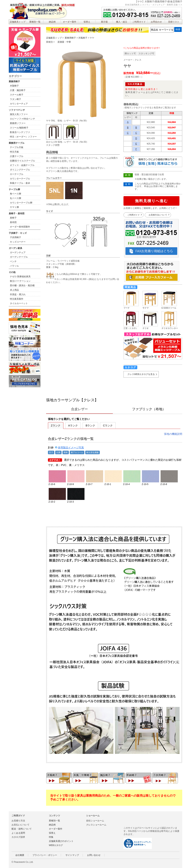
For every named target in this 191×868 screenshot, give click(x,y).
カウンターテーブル (20, 179)
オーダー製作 (70, 22)
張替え (87, 22)
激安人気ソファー (19, 114)
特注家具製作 (17, 299)
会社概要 (20, 855)
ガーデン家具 (15, 248)
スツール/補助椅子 (19, 128)
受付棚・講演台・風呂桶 (22, 285)
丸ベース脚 (15, 198)
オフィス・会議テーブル (22, 165)
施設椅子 (105, 775)
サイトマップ (72, 855)
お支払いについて (21, 825)
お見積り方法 (18, 821)
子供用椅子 (159, 775)
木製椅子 (14, 86)
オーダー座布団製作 (20, 227)
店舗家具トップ (18, 22)
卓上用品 (14, 290)
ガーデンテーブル (19, 257)
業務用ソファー (18, 123)
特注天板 (14, 152)
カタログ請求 (18, 837)
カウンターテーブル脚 (21, 203)
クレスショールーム (96, 825)
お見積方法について (158, 215)
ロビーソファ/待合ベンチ (22, 119)
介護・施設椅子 (18, 90)
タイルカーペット (19, 303)
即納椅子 (132, 775)
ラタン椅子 (15, 99)
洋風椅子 (83, 38)
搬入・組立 (122, 22)
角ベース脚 (15, 194)
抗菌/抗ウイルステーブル (22, 161)
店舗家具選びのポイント (61, 841)
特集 (51, 837)
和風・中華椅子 (83, 775)
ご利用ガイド (139, 22)
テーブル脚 (14, 189)
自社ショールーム (95, 821)
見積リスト (174, 22)
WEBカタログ (56, 845)
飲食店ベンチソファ (20, 132)
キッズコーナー (18, 242)
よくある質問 (18, 833)
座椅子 (13, 218)
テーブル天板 (17, 147)
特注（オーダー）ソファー (23, 137)
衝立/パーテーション (20, 281)
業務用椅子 (70, 38)
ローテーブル (17, 174)
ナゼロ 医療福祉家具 (20, 277)
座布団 (13, 222)
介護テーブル (17, 156)
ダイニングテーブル (20, 170)
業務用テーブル (17, 143)
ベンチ (13, 261)
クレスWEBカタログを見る (141, 374)
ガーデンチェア (18, 252)
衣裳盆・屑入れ (18, 294)
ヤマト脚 (14, 207)
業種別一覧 (35, 22)
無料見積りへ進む (151, 201)
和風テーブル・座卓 (20, 183)
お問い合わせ (94, 855)
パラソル (14, 266)
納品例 (52, 22)
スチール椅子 (17, 95)
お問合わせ (156, 22)
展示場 (104, 22)
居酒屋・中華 (64, 42)
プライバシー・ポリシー (45, 855)
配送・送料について (22, 829)
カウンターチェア (19, 104)
